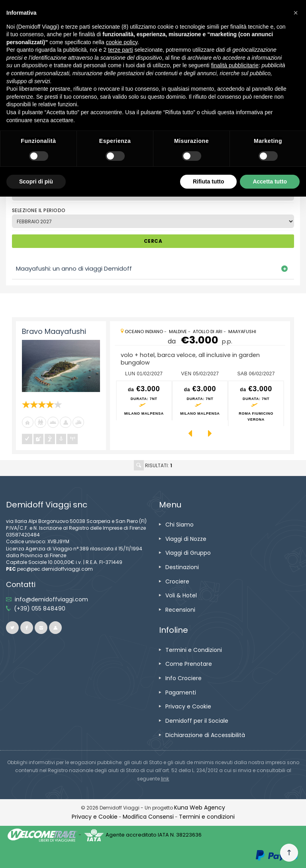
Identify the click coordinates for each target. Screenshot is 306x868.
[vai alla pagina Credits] (200, 808)
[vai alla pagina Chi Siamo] (179, 525)
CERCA (153, 241)
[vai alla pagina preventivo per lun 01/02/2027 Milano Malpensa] (144, 401)
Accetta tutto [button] (270, 181)
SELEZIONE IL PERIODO (39, 210)
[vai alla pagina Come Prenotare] (189, 664)
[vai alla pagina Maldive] (178, 332)
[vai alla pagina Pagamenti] (181, 692)
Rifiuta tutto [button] (209, 181)
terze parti (120, 50)
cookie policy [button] (122, 42)
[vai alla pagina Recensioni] (180, 610)
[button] (296, 13)
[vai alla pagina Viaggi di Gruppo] (188, 553)
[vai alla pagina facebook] (27, 628)
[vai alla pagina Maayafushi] (242, 332)
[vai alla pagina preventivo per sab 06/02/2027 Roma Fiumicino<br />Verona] (256, 404)
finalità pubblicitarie (235, 65)
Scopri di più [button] (36, 181)
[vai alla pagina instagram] (41, 628)
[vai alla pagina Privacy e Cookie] (188, 706)
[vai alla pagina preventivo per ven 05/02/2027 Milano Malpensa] (200, 401)
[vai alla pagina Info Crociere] (183, 678)
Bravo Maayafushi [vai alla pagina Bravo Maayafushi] (54, 331)
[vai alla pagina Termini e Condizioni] (194, 650)
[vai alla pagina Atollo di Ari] (208, 332)
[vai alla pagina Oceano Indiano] (144, 332)
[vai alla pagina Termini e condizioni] (207, 817)
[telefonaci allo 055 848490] (40, 609)
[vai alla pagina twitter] (12, 628)
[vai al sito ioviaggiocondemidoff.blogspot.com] (55, 628)
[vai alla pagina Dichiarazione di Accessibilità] (205, 735)
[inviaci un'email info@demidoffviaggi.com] (51, 599)
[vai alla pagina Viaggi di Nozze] (186, 539)
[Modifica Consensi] (148, 817)
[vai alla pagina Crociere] (177, 581)
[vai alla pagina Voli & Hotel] (181, 595)
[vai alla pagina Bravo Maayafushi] (61, 366)
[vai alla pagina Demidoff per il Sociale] (197, 721)
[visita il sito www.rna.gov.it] (165, 779)
